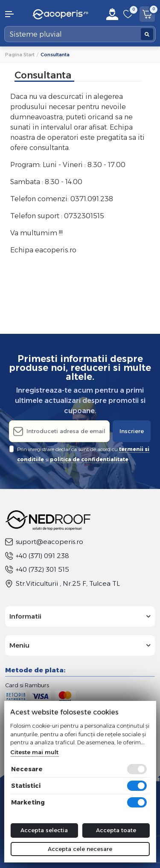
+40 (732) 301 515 (37, 569)
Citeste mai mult (34, 752)
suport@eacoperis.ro (44, 542)
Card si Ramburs (27, 685)
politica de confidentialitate (89, 459)
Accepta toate (116, 830)
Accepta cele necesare (80, 849)
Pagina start (20, 55)
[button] (13, 14)
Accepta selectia (44, 830)
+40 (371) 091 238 (37, 556)
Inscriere (132, 431)
